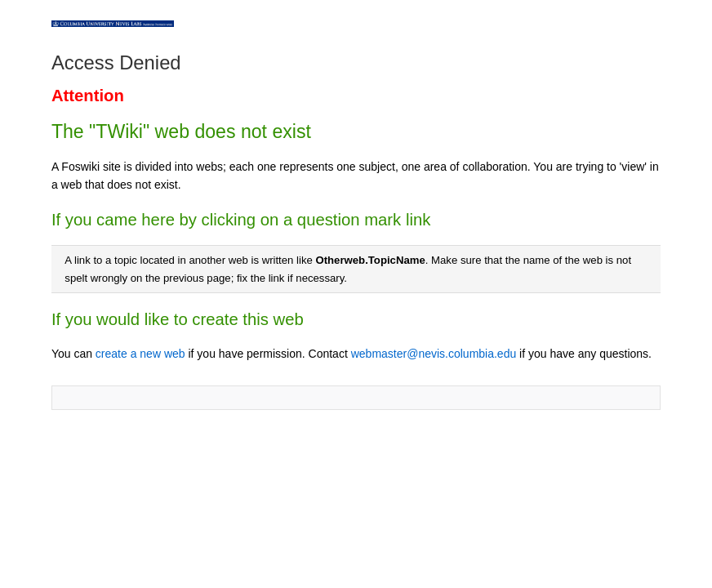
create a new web (140, 354)
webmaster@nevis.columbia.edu (434, 354)
